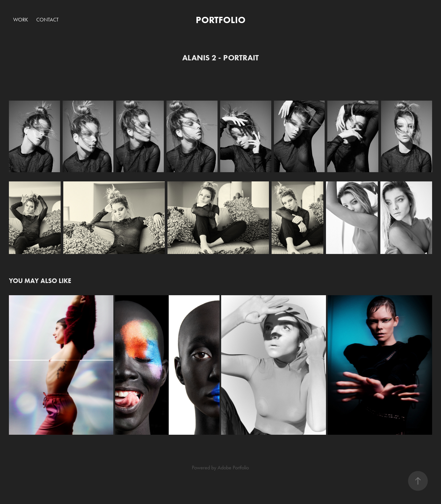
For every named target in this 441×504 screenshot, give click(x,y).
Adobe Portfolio (233, 468)
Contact (47, 20)
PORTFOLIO (221, 20)
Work (21, 20)
